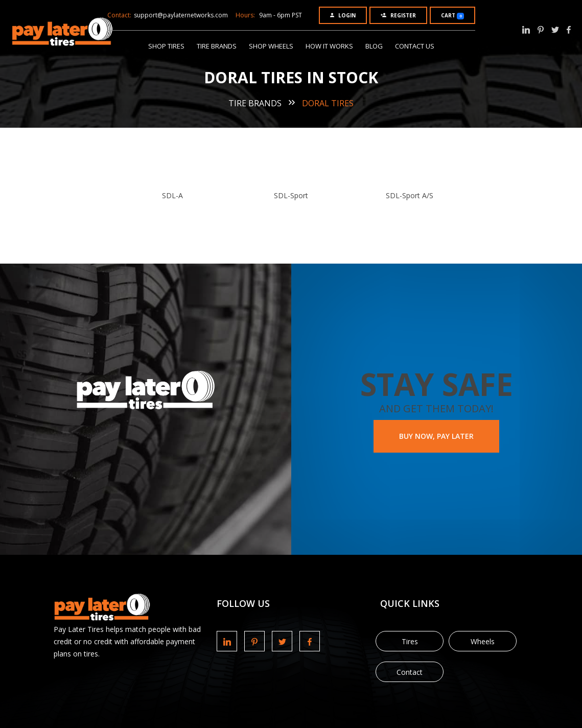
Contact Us (415, 46)
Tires (410, 641)
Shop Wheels (271, 46)
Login (343, 15)
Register (398, 15)
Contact (410, 672)
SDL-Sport (291, 195)
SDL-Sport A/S (410, 195)
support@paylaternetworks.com (181, 15)
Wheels (483, 641)
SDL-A (172, 195)
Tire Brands (217, 46)
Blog (374, 46)
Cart (452, 16)
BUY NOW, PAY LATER (436, 436)
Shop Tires (166, 46)
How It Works (329, 46)
